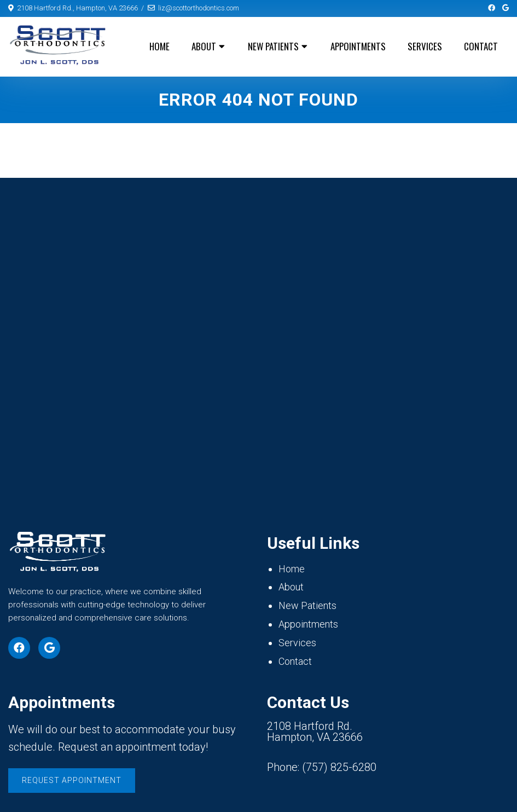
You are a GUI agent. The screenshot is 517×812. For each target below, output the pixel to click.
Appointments (358, 46)
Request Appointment (72, 780)
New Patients (273, 46)
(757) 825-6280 (339, 767)
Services (425, 46)
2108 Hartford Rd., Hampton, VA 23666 (77, 8)
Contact (481, 46)
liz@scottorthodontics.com (199, 8)
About (204, 46)
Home (159, 46)
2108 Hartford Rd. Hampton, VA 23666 (315, 732)
